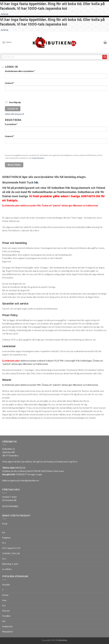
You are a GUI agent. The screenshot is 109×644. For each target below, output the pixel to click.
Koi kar (5, 595)
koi (4, 532)
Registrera (14, 165)
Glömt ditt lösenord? (15, 114)
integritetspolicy (38, 158)
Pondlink (6, 616)
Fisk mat (6, 611)
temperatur (8, 626)
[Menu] (7, 42)
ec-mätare (7, 569)
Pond (5, 524)
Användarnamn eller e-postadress (20, 71)
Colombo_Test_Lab (11, 553)
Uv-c (4, 559)
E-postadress (11, 124)
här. (36, 182)
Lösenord (9, 83)
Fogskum (6, 538)
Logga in (13, 109)
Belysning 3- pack (10, 564)
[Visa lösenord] (8, 95)
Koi (4, 605)
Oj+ (4, 621)
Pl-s (4, 543)
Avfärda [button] (4, 14)
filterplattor (8, 632)
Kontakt (6, 585)
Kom (4, 600)
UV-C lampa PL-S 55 (11, 548)
